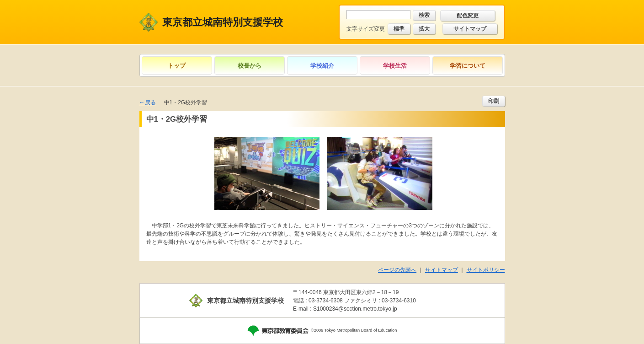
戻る (150, 102)
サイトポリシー (486, 270)
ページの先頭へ (397, 270)
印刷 (494, 101)
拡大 (424, 29)
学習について (468, 66)
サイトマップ (470, 29)
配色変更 (468, 16)
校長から (250, 66)
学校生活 (395, 66)
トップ (177, 66)
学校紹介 (322, 66)
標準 (399, 29)
